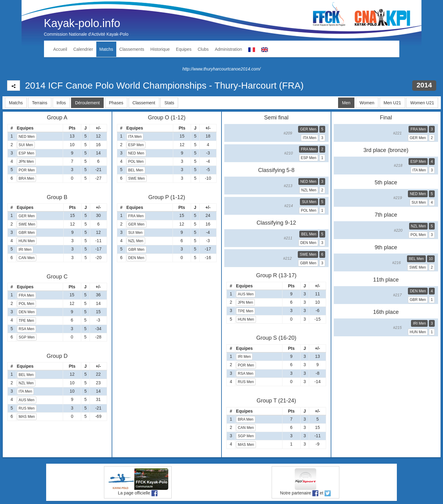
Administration (228, 49)
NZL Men (26, 383)
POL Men (26, 304)
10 (431, 259)
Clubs (203, 49)
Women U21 (422, 103)
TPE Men (26, 321)
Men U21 (392, 103)
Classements (132, 49)
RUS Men (27, 408)
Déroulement (87, 103)
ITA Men (26, 391)
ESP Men (26, 153)
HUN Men (27, 241)
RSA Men (27, 329)
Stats (169, 103)
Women (367, 103)
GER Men (27, 216)
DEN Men (27, 312)
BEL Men (26, 375)
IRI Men (25, 250)
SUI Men (26, 145)
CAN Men (26, 258)
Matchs (106, 49)
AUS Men (27, 400)
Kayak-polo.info (82, 23)
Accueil (60, 49)
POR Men (27, 170)
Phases (116, 103)
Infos (61, 103)
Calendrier (83, 49)
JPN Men (26, 162)
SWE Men (27, 224)
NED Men (27, 137)
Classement (144, 103)
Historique (160, 49)
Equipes (184, 49)
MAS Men (27, 417)
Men (346, 103)
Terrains (40, 103)
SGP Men (27, 337)
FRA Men (26, 295)
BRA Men (27, 178)
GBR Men (27, 233)
